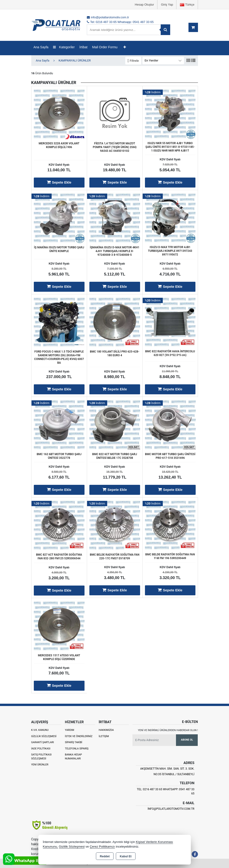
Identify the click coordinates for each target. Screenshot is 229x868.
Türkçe (187, 5)
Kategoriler (64, 47)
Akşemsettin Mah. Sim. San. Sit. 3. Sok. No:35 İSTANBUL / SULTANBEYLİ (167, 771)
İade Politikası (41, 749)
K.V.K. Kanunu (40, 730)
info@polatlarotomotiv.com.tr (171, 809)
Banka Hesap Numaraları (73, 757)
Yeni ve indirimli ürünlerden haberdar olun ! (168, 730)
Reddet (105, 856)
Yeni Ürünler (40, 765)
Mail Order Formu (105, 47)
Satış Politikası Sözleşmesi (41, 757)
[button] (133, 61)
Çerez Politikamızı (102, 847)
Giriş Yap (167, 5)
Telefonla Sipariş (77, 749)
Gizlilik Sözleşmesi (44, 736)
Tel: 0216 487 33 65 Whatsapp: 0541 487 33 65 (166, 791)
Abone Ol (187, 740)
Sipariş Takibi (74, 742)
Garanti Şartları (43, 742)
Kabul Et (126, 856)
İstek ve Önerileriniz (79, 736)
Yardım (69, 730)
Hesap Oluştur (144, 5)
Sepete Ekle (59, 182)
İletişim (104, 736)
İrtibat (83, 47)
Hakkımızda (106, 730)
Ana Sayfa (41, 47)
